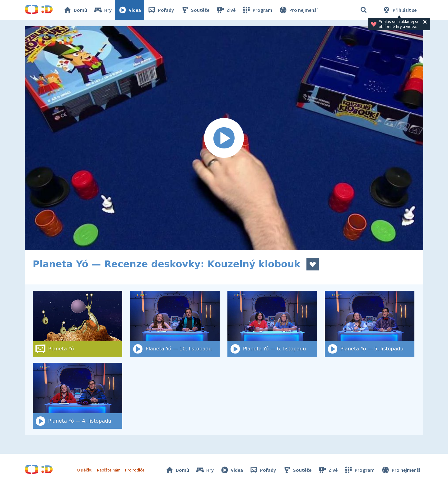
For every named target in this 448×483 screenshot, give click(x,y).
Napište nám (109, 470)
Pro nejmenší (298, 10)
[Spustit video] (224, 138)
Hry (103, 10)
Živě (226, 10)
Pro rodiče (135, 470)
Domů (75, 10)
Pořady (161, 10)
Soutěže (195, 10)
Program (257, 10)
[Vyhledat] (364, 10)
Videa (129, 10)
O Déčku (85, 470)
